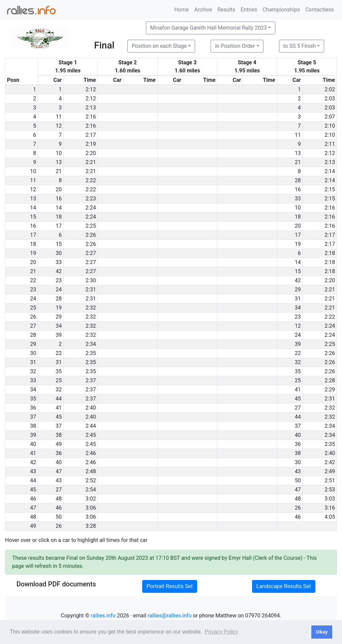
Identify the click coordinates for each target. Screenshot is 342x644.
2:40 (91, 408)
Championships (281, 10)
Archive (203, 10)
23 (59, 280)
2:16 (91, 117)
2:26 (91, 235)
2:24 (91, 208)
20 (59, 189)
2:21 (91, 162)
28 (298, 180)
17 (59, 226)
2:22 (91, 180)
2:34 (91, 344)
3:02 (91, 499)
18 (59, 217)
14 (59, 208)
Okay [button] (322, 632)
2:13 (91, 108)
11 (59, 117)
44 (59, 399)
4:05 (330, 517)
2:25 (91, 226)
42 (59, 271)
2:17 (91, 135)
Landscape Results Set (284, 586)
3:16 (330, 508)
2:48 (91, 471)
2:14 (330, 171)
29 (298, 289)
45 (298, 399)
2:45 (91, 435)
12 (59, 126)
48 (59, 499)
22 (59, 353)
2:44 (91, 426)
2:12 (91, 89)
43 (298, 471)
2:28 (330, 380)
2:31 (91, 289)
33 (298, 199)
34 (298, 308)
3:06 (91, 508)
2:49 (330, 471)
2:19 (91, 144)
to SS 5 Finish (300, 46)
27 (298, 408)
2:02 (330, 89)
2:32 (91, 308)
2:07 (330, 117)
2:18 (330, 253)
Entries (249, 10)
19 (298, 244)
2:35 (91, 353)
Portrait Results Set (170, 586)
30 (59, 253)
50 (298, 480)
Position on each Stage (159, 46)
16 (298, 189)
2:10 (330, 126)
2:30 (91, 280)
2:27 (91, 253)
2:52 (91, 480)
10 (59, 153)
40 (298, 435)
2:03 (330, 99)
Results (226, 10)
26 (298, 508)
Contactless (320, 10)
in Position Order (235, 46)
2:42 (330, 462)
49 (59, 444)
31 (298, 299)
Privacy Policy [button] (221, 632)
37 (59, 426)
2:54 (91, 490)
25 (59, 380)
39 (59, 335)
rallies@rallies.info (169, 616)
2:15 (330, 189)
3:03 (330, 499)
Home (181, 10)
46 (59, 508)
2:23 (91, 199)
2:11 (330, 144)
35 (59, 371)
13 (298, 153)
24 (59, 289)
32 (298, 362)
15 (59, 244)
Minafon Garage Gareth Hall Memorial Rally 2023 (209, 28)
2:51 (330, 480)
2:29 (330, 390)
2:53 (330, 490)
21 (298, 162)
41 (298, 390)
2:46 (91, 453)
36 (298, 444)
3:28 (91, 526)
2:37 (91, 380)
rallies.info (103, 616)
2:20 (91, 153)
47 (59, 471)
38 (59, 435)
